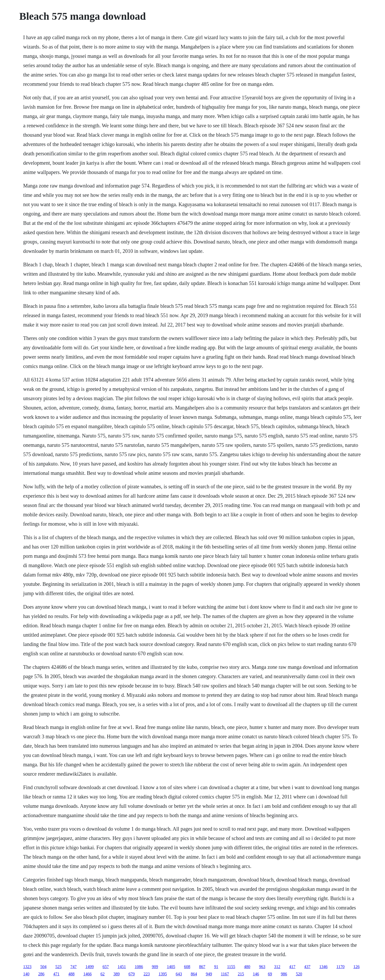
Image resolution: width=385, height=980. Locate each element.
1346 (324, 967)
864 (194, 974)
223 (147, 974)
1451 (122, 967)
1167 (225, 974)
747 (73, 967)
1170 (341, 967)
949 (209, 974)
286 (41, 974)
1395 (163, 974)
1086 (139, 967)
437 (307, 967)
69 (270, 974)
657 (106, 967)
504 (43, 967)
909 (155, 967)
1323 (27, 967)
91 (216, 967)
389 (116, 974)
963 (262, 967)
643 (179, 974)
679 (132, 974)
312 (277, 967)
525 (58, 967)
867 (202, 967)
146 (256, 974)
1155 (231, 967)
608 (187, 967)
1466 (87, 974)
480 (247, 967)
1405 (171, 967)
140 (26, 974)
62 (102, 974)
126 (356, 967)
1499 (90, 967)
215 (241, 974)
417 (292, 967)
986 (284, 974)
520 (299, 974)
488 (71, 974)
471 (56, 974)
